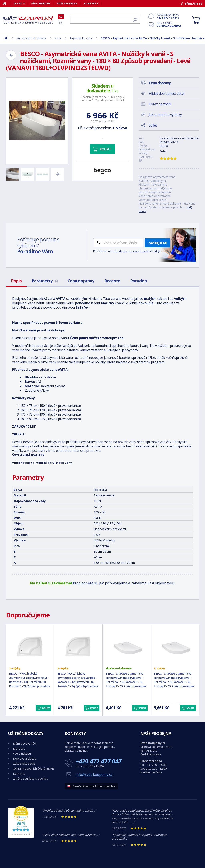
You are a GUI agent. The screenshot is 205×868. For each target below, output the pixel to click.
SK (61, 23)
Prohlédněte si (85, 583)
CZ (61, 17)
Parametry (45, 281)
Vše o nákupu (41, 3)
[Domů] (7, 3)
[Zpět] (11, 55)
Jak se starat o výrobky (165, 115)
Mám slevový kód (25, 743)
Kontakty (91, 3)
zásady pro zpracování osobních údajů (137, 251)
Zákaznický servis (24, 763)
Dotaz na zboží (160, 104)
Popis (16, 281)
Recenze (112, 281)
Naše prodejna (67, 3)
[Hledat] (105, 20)
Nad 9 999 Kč (169, 24)
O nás (18, 3)
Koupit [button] (46, 708)
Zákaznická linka (169, 16)
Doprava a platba (25, 758)
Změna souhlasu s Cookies (31, 779)
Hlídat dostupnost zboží (167, 93)
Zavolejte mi (157, 243)
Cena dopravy (81, 281)
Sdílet (153, 125)
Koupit (105, 149)
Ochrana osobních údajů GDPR (33, 768)
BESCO (164, 146)
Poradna (138, 281)
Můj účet (19, 748)
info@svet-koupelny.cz (94, 774)
